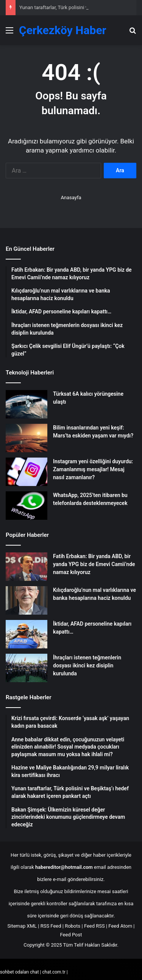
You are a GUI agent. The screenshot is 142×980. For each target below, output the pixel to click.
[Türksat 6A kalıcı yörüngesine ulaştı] (27, 404)
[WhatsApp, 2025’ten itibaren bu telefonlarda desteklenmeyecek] (27, 506)
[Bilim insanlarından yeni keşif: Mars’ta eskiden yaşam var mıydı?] (27, 438)
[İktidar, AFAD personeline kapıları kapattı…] (27, 634)
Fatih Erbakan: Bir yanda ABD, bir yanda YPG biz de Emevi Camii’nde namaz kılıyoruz (94, 564)
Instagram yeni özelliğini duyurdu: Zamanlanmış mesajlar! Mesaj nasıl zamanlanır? (93, 469)
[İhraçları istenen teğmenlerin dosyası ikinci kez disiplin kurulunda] (27, 668)
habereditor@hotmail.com (64, 867)
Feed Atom (120, 926)
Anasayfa (71, 197)
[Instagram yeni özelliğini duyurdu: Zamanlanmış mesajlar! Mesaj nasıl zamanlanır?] (27, 472)
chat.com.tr (54, 972)
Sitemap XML (22, 926)
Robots (73, 926)
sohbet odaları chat (20, 972)
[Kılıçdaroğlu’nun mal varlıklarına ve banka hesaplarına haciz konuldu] (27, 600)
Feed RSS (94, 926)
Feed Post (71, 935)
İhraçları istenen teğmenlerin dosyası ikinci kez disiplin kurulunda (87, 665)
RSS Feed (51, 926)
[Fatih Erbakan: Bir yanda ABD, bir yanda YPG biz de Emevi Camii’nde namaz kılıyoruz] (27, 567)
